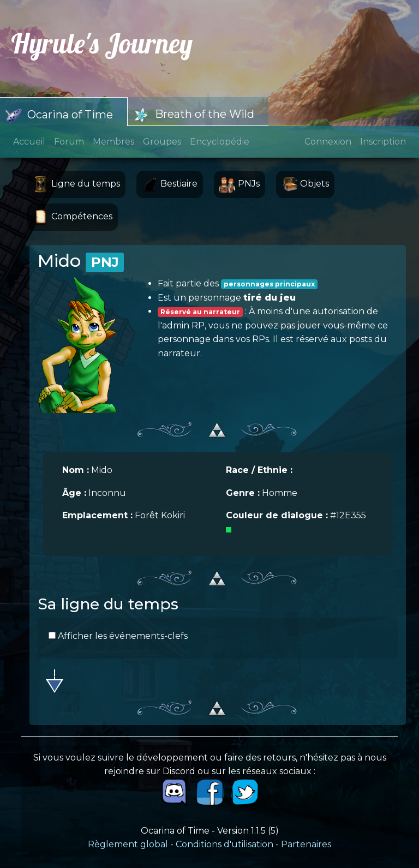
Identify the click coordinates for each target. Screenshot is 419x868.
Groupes (162, 142)
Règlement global (128, 844)
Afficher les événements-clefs (118, 636)
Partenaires (306, 844)
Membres (113, 142)
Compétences (73, 217)
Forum (69, 142)
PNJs (240, 184)
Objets (305, 184)
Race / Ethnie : (259, 470)
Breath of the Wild (194, 115)
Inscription (383, 142)
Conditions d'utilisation (225, 844)
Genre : (243, 493)
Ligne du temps (76, 184)
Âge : (74, 493)
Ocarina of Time (59, 116)
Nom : (76, 470)
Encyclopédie (220, 142)
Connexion (328, 142)
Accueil (29, 142)
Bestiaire (170, 184)
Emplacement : (97, 515)
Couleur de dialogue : (277, 515)
